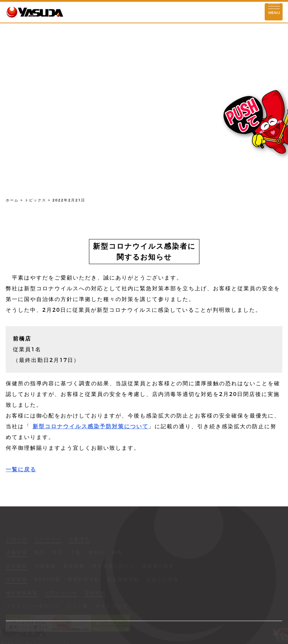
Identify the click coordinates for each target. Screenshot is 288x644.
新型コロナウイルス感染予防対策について (91, 426)
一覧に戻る (21, 469)
